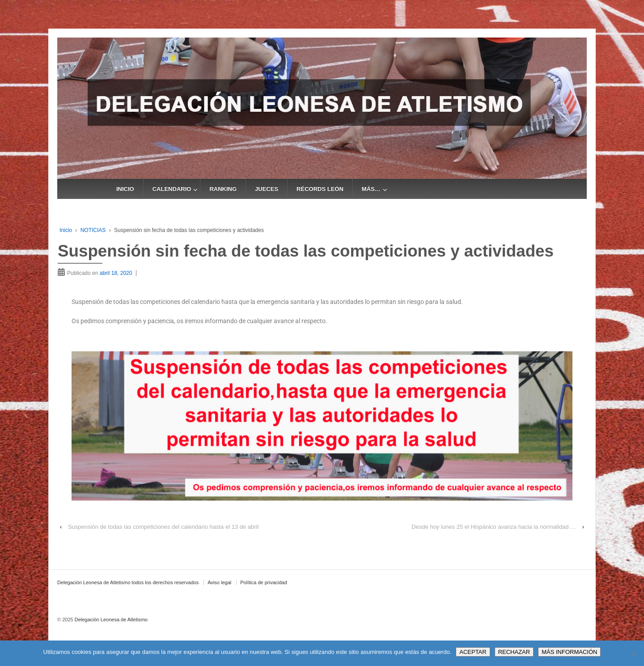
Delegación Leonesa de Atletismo (110, 620)
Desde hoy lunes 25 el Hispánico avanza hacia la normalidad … (494, 527)
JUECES (267, 189)
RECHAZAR (514, 652)
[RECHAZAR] (633, 653)
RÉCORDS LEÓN (320, 189)
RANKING (223, 189)
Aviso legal (219, 582)
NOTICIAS (93, 230)
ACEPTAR (473, 652)
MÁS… (371, 189)
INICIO (125, 189)
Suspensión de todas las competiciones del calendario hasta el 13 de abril (163, 527)
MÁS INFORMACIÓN (569, 652)
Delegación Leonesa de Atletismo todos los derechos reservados (128, 582)
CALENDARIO (172, 189)
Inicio (66, 230)
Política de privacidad (264, 582)
